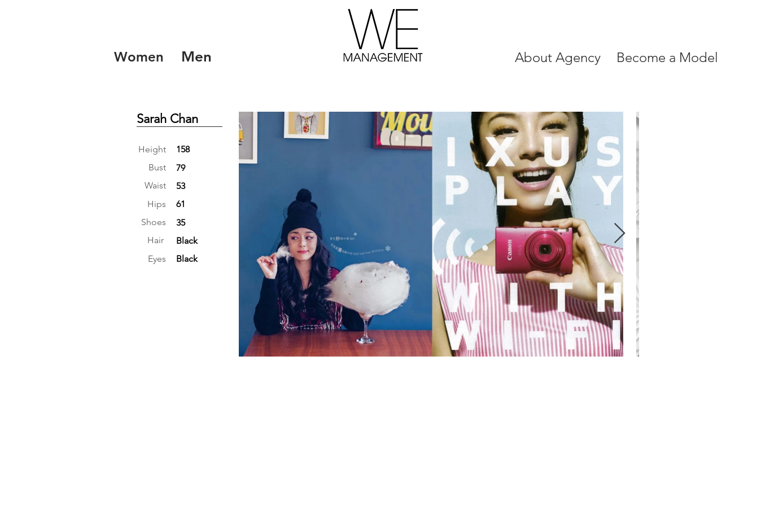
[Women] (139, 57)
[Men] (196, 57)
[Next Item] (620, 234)
